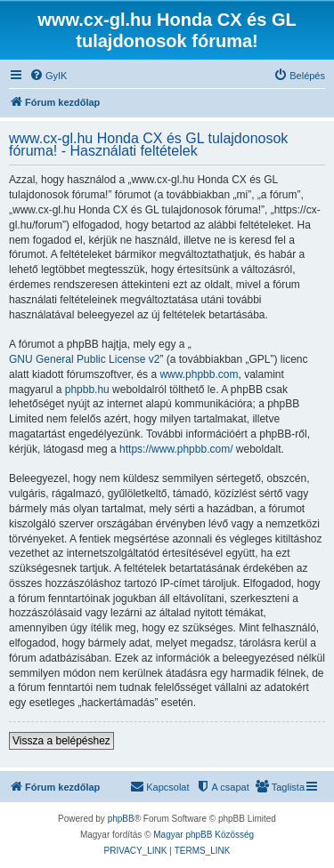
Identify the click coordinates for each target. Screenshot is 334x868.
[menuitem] (48, 76)
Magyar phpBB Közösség (204, 835)
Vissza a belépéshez (61, 741)
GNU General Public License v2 (84, 359)
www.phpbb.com (199, 374)
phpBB (121, 819)
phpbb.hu (87, 390)
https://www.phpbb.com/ (176, 449)
